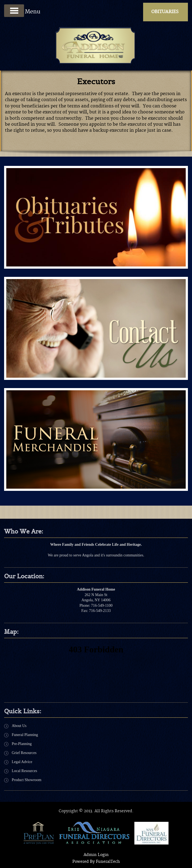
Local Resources (24, 771)
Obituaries (165, 12)
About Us (19, 726)
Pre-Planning (22, 744)
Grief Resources (24, 753)
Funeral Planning (25, 735)
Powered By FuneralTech (96, 862)
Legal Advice (22, 762)
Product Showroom (27, 780)
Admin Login (96, 855)
